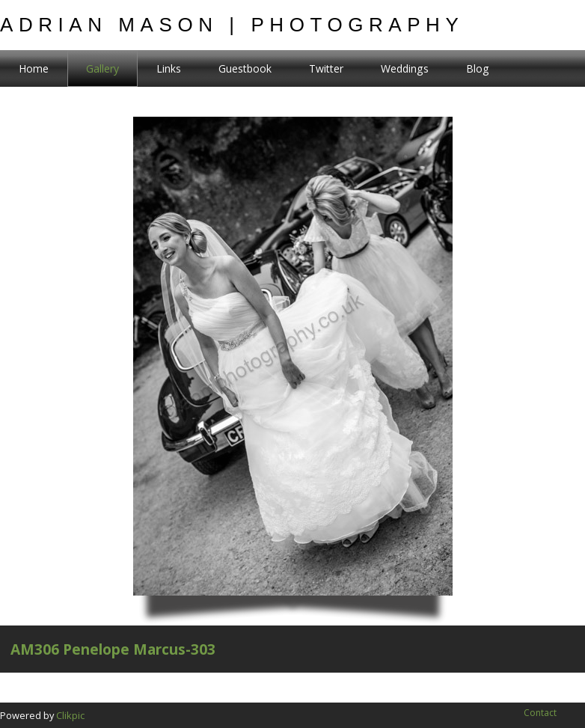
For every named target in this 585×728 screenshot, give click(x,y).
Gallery (102, 68)
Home (34, 68)
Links (169, 68)
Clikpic (70, 715)
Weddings (405, 68)
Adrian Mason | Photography (232, 25)
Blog (478, 68)
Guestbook (245, 68)
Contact (540, 713)
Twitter (326, 68)
